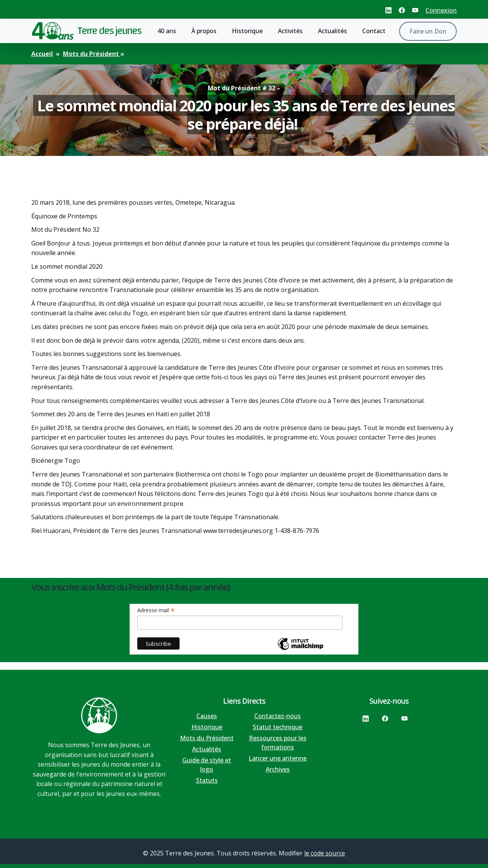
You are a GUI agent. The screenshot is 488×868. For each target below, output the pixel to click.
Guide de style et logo (207, 765)
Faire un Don (428, 31)
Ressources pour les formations (278, 743)
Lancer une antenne (278, 758)
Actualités (332, 31)
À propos (204, 31)
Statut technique (278, 727)
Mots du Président (92, 54)
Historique (247, 31)
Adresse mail (156, 610)
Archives (278, 769)
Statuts (207, 780)
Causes (207, 716)
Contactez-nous (278, 716)
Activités (290, 31)
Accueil (42, 54)
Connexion (441, 10)
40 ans (167, 31)
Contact (374, 31)
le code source (325, 853)
